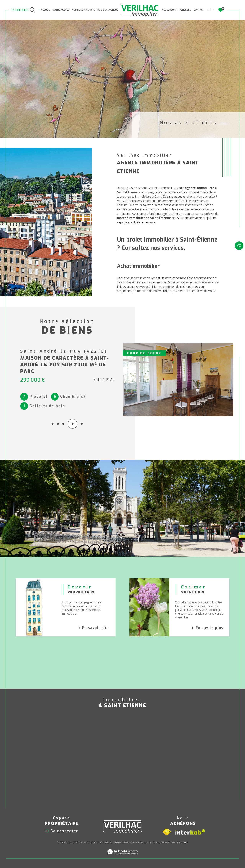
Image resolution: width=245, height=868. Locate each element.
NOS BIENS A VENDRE (83, 10)
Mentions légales (143, 842)
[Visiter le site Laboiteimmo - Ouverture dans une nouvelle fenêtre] (122, 856)
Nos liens (163, 842)
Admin (155, 842)
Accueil (45, 10)
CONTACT (199, 10)
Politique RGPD (174, 842)
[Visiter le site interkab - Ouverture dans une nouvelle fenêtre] (190, 832)
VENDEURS (185, 10)
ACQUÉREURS (169, 10)
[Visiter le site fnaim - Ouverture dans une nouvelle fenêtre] (167, 832)
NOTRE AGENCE (61, 10)
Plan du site (129, 842)
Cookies (185, 842)
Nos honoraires (116, 842)
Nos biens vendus (108, 10)
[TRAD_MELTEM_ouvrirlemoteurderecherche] (24, 10)
